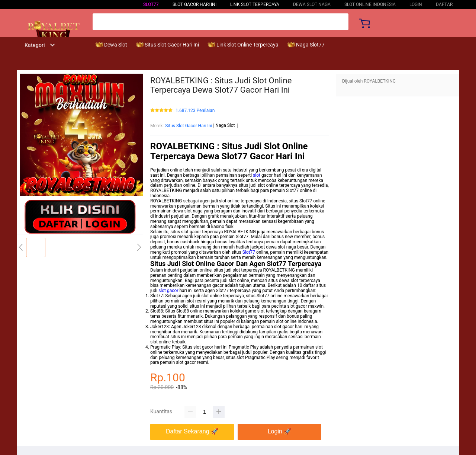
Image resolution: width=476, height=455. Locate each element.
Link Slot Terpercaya (255, 4)
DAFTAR (444, 4)
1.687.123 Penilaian (195, 111)
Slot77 (151, 4)
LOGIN (416, 4)
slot (257, 175)
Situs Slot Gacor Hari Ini (189, 126)
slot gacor (168, 291)
